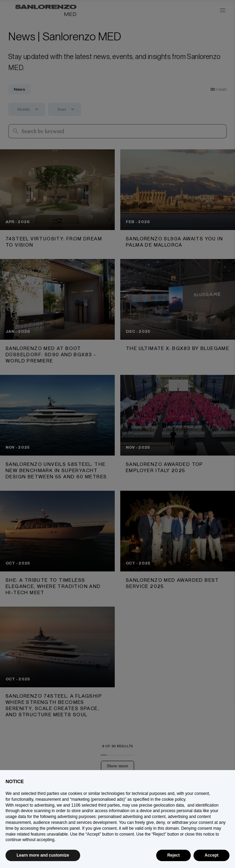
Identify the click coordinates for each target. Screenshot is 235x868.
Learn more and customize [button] (43, 855)
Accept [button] (211, 855)
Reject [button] (173, 855)
